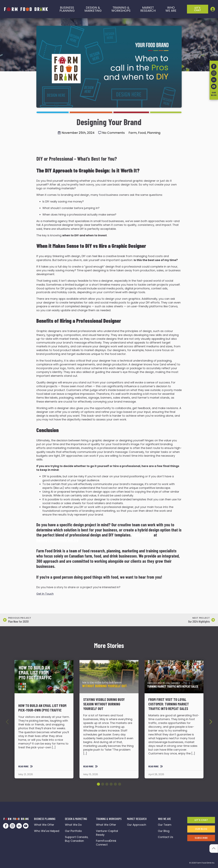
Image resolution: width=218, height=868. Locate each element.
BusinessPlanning (67, 9)
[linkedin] (19, 826)
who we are (171, 9)
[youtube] (26, 826)
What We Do (73, 825)
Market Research (148, 9)
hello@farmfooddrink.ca (57, 540)
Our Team (165, 825)
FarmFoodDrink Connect (107, 843)
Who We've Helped (47, 831)
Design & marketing (93, 9)
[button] (211, 722)
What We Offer (44, 825)
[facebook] (6, 826)
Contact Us (166, 837)
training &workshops (121, 9)
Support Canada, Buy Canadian (77, 839)
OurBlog (214, 94)
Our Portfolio (73, 831)
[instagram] (12, 826)
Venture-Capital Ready (107, 833)
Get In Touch (45, 594)
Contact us (143, 535)
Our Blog (164, 831)
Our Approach (137, 825)
